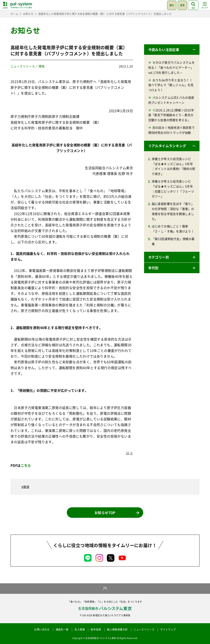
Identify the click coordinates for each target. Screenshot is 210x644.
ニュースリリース (23, 66)
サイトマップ (168, 630)
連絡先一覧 (62, 630)
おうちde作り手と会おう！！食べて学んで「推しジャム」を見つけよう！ (171, 85)
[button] (172, 50)
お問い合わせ (42, 630)
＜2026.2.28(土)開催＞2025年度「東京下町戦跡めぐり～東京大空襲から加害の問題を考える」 (171, 115)
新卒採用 (96, 630)
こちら (26, 465)
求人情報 (80, 630)
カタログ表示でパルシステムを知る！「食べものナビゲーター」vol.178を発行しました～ (172, 67)
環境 (41, 66)
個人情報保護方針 (117, 630)
